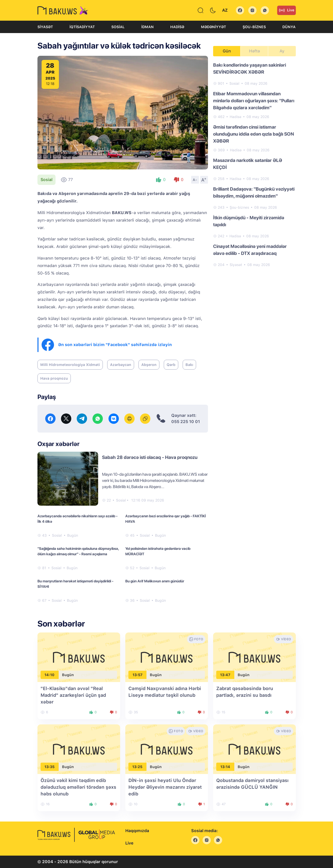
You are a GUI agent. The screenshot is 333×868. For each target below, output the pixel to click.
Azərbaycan (121, 365)
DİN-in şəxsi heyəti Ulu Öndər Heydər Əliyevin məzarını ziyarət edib (165, 787)
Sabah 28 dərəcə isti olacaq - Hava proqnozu (150, 457)
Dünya (289, 27)
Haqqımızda (137, 831)
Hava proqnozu (54, 378)
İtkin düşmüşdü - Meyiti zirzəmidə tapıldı (249, 221)
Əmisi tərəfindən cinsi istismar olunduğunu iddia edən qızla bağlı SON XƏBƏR (254, 134)
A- (195, 180)
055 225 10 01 (186, 422)
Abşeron (149, 365)
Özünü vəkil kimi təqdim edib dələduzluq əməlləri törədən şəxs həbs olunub (78, 787)
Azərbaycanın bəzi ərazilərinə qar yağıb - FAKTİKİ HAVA (166, 519)
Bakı (189, 365)
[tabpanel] (254, 165)
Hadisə (177, 27)
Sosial (118, 27)
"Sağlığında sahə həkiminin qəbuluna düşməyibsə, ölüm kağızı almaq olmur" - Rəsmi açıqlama (78, 551)
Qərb (171, 365)
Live (286, 10)
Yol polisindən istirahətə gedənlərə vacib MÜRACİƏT (158, 551)
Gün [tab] (227, 51)
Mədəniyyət (214, 27)
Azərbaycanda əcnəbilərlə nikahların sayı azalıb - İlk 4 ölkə (78, 519)
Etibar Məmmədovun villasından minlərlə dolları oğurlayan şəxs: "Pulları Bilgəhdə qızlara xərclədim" (254, 101)
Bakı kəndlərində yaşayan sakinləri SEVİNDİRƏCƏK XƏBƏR (250, 68)
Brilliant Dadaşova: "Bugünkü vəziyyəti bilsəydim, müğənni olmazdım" (254, 192)
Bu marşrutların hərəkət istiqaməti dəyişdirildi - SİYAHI (75, 584)
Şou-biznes (254, 27)
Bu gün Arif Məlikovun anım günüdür (155, 581)
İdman (148, 27)
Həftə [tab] (254, 51)
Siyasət (45, 27)
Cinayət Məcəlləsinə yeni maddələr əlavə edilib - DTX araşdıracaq (250, 250)
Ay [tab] (282, 51)
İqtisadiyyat (82, 27)
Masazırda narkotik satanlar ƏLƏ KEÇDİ (248, 164)
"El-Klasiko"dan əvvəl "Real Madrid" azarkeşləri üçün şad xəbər (73, 695)
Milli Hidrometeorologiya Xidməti (70, 365)
